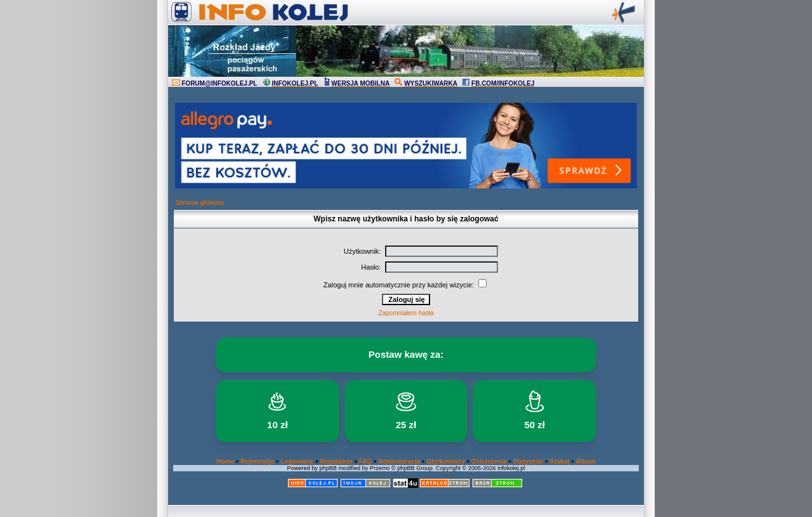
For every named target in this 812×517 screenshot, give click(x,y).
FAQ (366, 461)
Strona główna (200, 202)
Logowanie (297, 461)
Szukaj (560, 461)
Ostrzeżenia (489, 461)
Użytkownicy (446, 461)
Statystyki (528, 461)
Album (586, 461)
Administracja (399, 461)
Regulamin (336, 461)
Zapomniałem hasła (406, 313)
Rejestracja (257, 461)
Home (225, 461)
